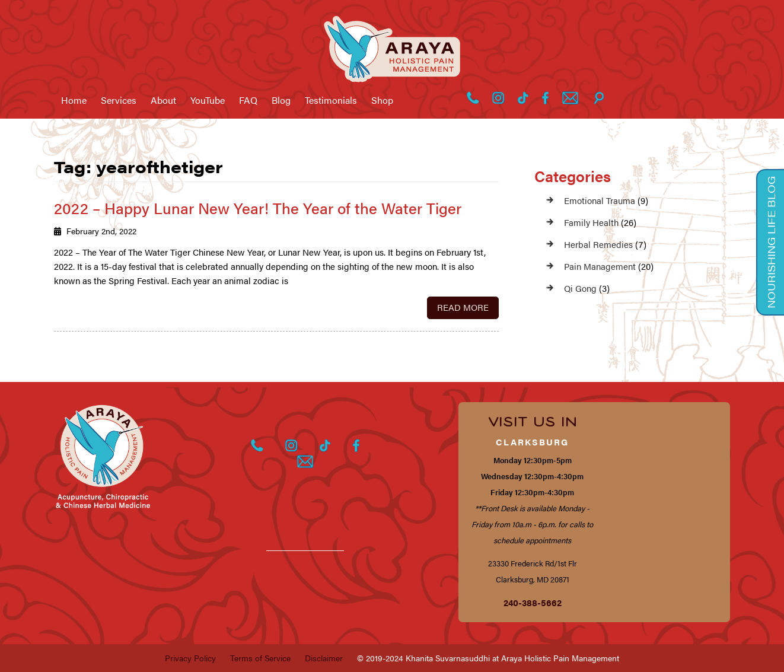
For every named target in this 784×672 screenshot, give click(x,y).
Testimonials (331, 100)
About (163, 100)
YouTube (208, 100)
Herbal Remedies (598, 244)
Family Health (591, 222)
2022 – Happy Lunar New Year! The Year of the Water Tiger (258, 208)
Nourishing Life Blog (771, 242)
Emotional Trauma (600, 200)
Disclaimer (324, 658)
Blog (281, 100)
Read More (463, 307)
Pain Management (600, 266)
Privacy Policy (190, 658)
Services (119, 100)
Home (74, 100)
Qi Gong (580, 288)
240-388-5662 (533, 602)
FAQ (248, 100)
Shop (382, 100)
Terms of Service (260, 658)
